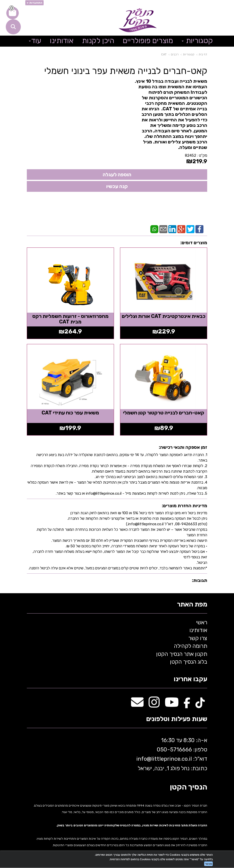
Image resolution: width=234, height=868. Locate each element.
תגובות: (200, 580)
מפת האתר (192, 604)
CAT (164, 54)
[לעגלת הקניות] (13, 13)
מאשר (208, 864)
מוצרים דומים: (194, 243)
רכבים (175, 54)
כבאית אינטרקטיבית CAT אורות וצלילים (164, 316)
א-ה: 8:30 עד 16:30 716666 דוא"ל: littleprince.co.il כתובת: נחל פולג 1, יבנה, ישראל (171, 753)
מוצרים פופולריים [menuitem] (148, 41)
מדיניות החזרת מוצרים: (185, 505)
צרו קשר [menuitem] (198, 637)
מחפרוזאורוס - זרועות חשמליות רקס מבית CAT (70, 318)
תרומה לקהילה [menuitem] (191, 645)
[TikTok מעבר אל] (200, 704)
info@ (144, 758)
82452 (191, 155)
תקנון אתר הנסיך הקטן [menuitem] (182, 653)
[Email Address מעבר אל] (137, 704)
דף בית (203, 54)
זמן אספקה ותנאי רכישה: (183, 446)
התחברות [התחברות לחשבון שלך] (34, 3)
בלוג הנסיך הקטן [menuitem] (189, 661)
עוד (35, 41)
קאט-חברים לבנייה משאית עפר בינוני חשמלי (126, 71)
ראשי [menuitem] (202, 621)
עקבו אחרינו (190, 679)
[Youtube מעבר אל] (172, 704)
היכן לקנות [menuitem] (98, 41)
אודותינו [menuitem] (62, 41)
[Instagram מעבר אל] (154, 704)
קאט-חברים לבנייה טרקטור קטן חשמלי (164, 412)
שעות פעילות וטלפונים (177, 718)
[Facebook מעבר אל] (187, 704)
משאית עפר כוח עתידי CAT (70, 412)
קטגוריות (189, 54)
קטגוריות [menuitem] (197, 41)
